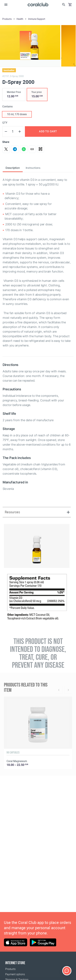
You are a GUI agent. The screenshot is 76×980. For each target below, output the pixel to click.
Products (10, 969)
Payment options (15, 974)
